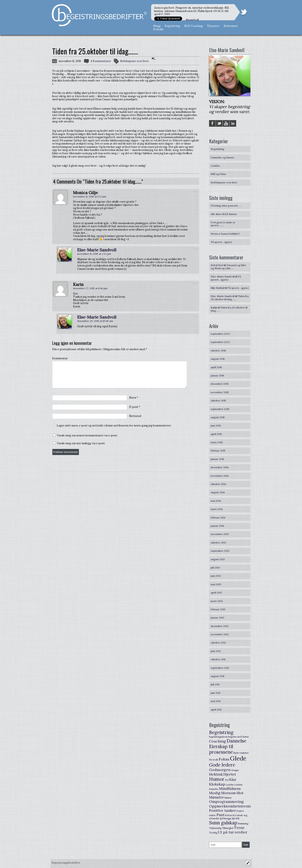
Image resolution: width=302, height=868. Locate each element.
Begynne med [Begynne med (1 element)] (235, 737)
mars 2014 (217, 509)
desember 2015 (220, 384)
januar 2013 (217, 618)
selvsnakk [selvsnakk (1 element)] (214, 818)
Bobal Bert (217, 265)
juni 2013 (216, 576)
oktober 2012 (218, 643)
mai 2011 (216, 701)
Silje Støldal (217, 288)
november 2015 (220, 392)
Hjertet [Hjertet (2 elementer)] (230, 774)
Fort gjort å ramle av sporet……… (223, 224)
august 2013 (218, 559)
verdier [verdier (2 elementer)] (241, 832)
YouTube (226, 123)
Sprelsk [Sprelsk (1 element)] (236, 818)
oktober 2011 (218, 659)
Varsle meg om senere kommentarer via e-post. (87, 440)
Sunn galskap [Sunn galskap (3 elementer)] (223, 823)
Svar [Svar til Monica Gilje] (196, 192)
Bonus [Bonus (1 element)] (246, 737)
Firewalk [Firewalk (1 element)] (214, 760)
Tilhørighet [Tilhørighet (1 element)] (228, 828)
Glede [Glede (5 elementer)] (238, 758)
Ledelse (215, 166)
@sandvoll (192, 20)
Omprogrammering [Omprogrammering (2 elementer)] (226, 802)
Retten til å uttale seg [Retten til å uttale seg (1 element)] (236, 815)
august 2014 (218, 492)
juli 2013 (215, 568)
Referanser (231, 26)
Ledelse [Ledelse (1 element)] (230, 785)
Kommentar (60, 358)
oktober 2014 (218, 484)
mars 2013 (217, 601)
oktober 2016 (218, 350)
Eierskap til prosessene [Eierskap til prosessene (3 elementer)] (221, 749)
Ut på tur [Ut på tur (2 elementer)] (226, 832)
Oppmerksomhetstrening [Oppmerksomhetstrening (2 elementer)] (232, 806)
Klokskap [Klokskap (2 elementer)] (217, 784)
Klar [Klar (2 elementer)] (233, 779)
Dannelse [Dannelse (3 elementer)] (236, 741)
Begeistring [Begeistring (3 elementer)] (221, 732)
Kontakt (158, 29)
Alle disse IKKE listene (224, 214)
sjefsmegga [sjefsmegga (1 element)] (225, 818)
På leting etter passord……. (226, 206)
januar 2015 (217, 459)
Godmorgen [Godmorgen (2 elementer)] (220, 770)
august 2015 (218, 417)
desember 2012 (220, 626)
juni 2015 (216, 426)
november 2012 (220, 634)
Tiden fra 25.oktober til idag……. (230, 298)
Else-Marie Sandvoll (97, 250)
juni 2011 (215, 693)
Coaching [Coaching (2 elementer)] (218, 741)
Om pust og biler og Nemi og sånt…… (228, 267)
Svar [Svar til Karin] (196, 283)
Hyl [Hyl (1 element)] (227, 780)
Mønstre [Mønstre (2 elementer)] (217, 797)
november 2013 (220, 534)
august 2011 (217, 676)
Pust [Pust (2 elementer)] (220, 815)
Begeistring (172, 26)
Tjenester (213, 26)
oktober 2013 (218, 543)
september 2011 (220, 668)
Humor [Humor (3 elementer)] (217, 779)
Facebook (212, 123)
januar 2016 (217, 375)
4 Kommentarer (101, 61)
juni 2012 (216, 651)
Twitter (219, 123)
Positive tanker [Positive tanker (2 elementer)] (223, 810)
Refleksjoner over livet (134, 61)
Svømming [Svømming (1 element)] (243, 824)
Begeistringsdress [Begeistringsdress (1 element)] (218, 737)
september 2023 (220, 334)
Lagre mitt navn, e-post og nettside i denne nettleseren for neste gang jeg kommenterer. (114, 430)
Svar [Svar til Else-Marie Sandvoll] (196, 249)
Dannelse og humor (223, 157)
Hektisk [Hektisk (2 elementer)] (216, 774)
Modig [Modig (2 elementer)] (215, 793)
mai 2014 (216, 501)
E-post (135, 412)
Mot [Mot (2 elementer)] (240, 793)
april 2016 (216, 367)
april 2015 (216, 434)
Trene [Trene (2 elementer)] (239, 828)
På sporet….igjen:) (221, 242)
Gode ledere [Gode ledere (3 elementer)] (222, 765)
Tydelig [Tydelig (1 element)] (213, 833)
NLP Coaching (194, 26)
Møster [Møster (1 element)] (228, 798)
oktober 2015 (218, 401)
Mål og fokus (218, 174)
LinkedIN (233, 123)
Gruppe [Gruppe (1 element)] (235, 770)
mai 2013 (216, 584)
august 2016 (218, 359)
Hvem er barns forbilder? (225, 234)
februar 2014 (218, 518)
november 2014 (220, 476)
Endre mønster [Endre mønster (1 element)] (241, 753)
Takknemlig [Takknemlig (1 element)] (215, 828)
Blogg (157, 26)
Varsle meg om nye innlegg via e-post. (81, 448)
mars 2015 (217, 442)
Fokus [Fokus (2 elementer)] (224, 759)
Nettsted (135, 421)
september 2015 (220, 409)
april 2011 (216, 710)
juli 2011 (215, 684)
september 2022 (220, 342)
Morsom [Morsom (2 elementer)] (228, 793)
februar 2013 (218, 609)
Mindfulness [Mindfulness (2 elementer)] (230, 789)
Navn (134, 403)
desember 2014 (220, 467)
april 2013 (216, 593)
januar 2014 (217, 526)
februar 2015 (218, 451)
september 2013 (220, 551)
